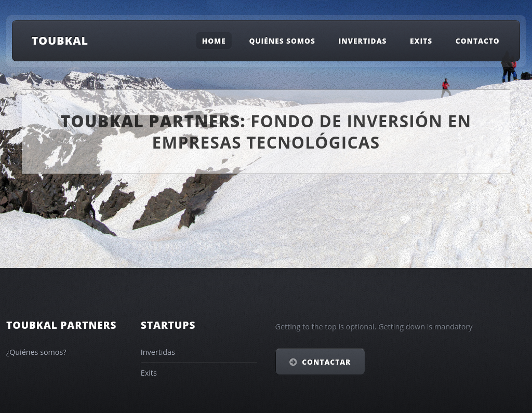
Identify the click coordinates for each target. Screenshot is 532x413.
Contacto (478, 40)
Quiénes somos (282, 40)
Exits (421, 40)
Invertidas (362, 40)
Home (214, 40)
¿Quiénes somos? (36, 352)
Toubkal (60, 40)
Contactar (326, 362)
